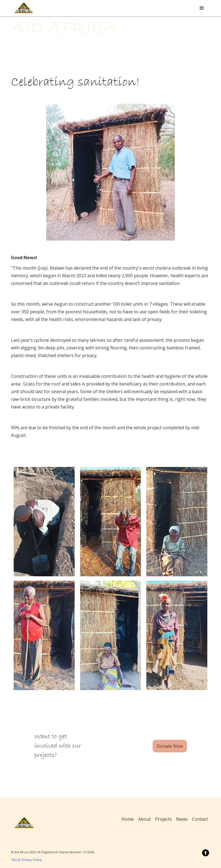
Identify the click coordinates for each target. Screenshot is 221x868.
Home (128, 819)
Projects (163, 819)
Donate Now (170, 746)
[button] (202, 8)
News (182, 819)
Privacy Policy (32, 860)
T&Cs (15, 860)
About (144, 819)
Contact (200, 819)
